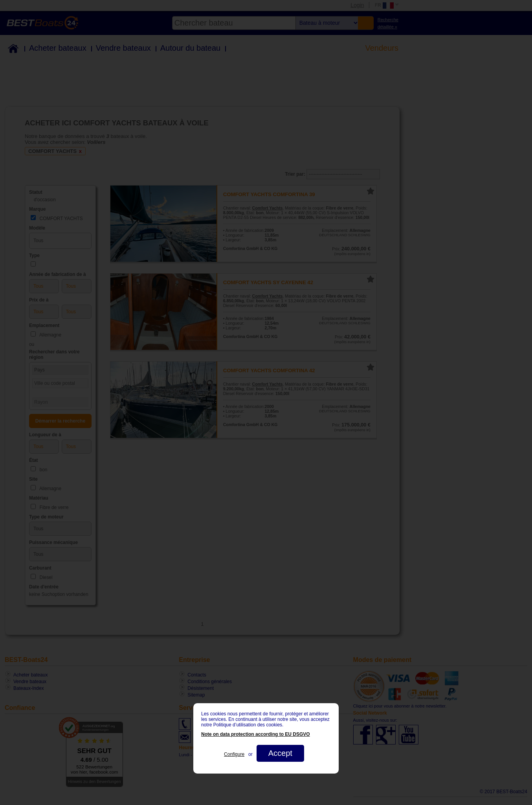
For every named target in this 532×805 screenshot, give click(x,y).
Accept (280, 753)
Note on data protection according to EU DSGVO (256, 734)
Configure (234, 754)
